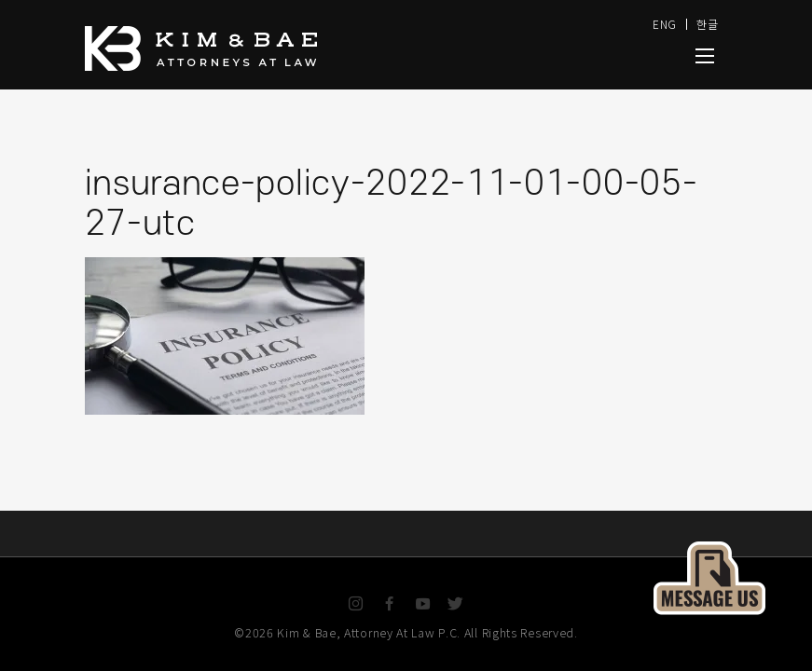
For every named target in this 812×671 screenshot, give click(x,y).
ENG (665, 24)
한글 (707, 24)
